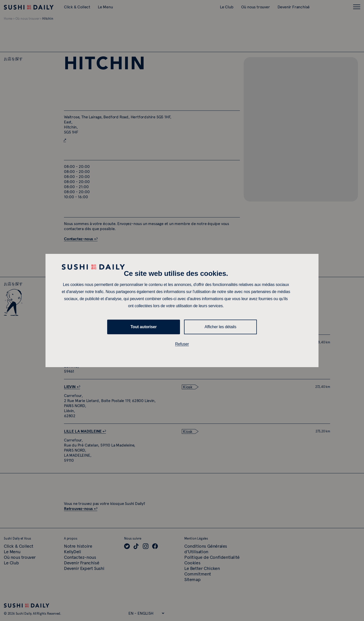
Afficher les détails (220, 327)
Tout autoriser (144, 327)
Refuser (182, 344)
